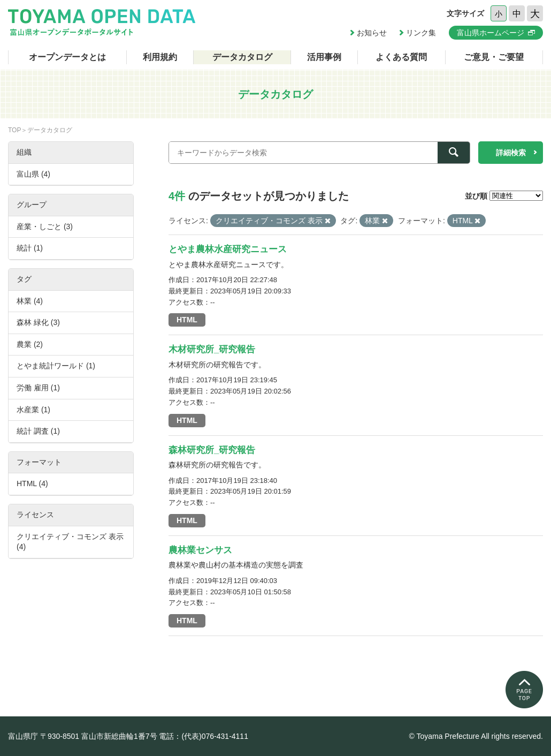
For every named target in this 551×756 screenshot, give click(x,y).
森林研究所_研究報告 (212, 450)
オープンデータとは (67, 57)
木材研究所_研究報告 (212, 349)
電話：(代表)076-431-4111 (204, 736)
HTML (187, 320)
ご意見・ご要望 (494, 57)
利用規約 (160, 57)
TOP (14, 130)
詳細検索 (511, 153)
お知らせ (372, 33)
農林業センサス (200, 550)
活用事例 (324, 57)
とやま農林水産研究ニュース (228, 249)
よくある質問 (401, 57)
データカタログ (242, 57)
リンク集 (421, 33)
